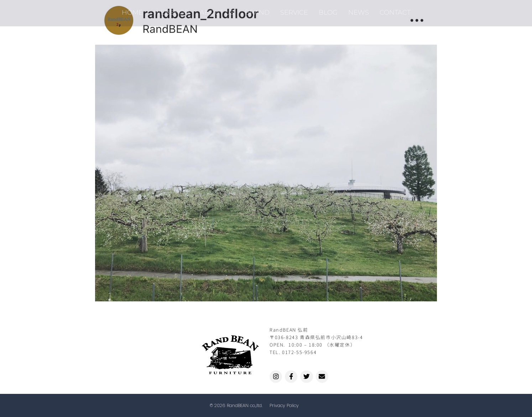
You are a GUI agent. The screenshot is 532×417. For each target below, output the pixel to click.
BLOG (328, 10)
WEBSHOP (171, 10)
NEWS (359, 10)
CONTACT (395, 10)
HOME (132, 10)
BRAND (257, 10)
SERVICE (294, 10)
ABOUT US (217, 10)
